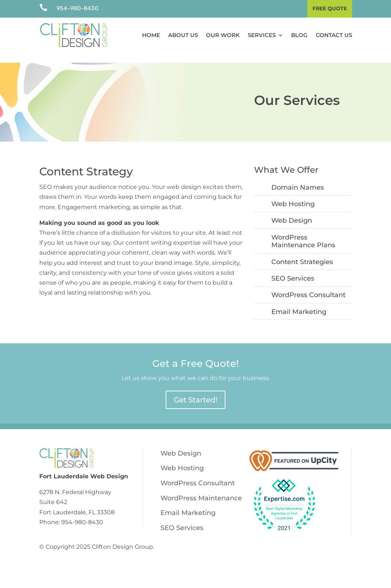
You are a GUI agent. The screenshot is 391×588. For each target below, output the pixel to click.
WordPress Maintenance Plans (303, 231)
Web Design (292, 211)
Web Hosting (293, 194)
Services (262, 35)
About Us (183, 35)
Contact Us (334, 35)
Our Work (223, 35)
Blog (299, 35)
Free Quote (330, 8)
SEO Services (293, 269)
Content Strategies (302, 252)
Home (151, 35)
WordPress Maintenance (201, 488)
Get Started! (195, 390)
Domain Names (298, 178)
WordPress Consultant (308, 285)
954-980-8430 (77, 8)
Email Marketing (299, 302)
